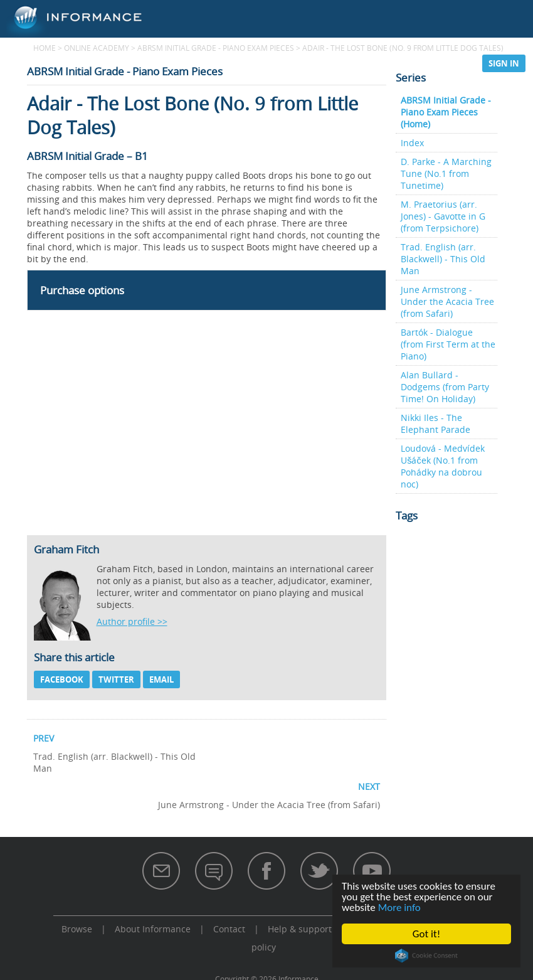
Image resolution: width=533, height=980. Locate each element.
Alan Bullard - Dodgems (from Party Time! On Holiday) (445, 387)
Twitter (116, 679)
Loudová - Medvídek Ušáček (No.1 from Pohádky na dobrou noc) (443, 466)
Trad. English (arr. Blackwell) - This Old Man (443, 259)
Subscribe (331, 63)
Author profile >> (132, 621)
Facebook (62, 679)
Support (445, 63)
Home (45, 48)
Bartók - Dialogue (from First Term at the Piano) (448, 344)
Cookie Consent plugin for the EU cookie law (427, 956)
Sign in (504, 63)
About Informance (153, 929)
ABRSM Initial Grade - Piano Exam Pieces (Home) (446, 112)
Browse (268, 63)
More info (399, 908)
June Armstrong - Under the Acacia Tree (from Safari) (447, 301)
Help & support (300, 929)
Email (161, 679)
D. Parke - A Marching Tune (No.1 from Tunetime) (446, 173)
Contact (229, 929)
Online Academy (190, 63)
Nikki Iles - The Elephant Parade (435, 423)
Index (412, 143)
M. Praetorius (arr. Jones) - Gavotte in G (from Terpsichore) (443, 216)
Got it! (426, 934)
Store (391, 63)
